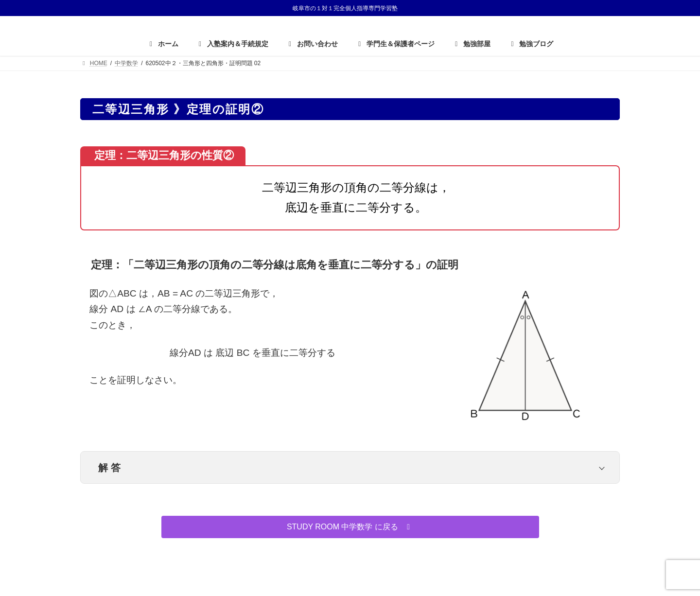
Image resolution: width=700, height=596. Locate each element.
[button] (350, 527)
